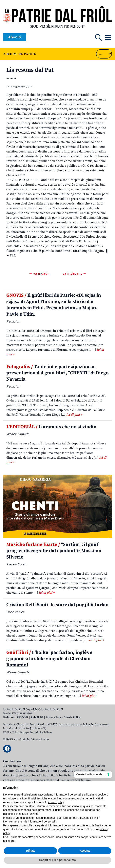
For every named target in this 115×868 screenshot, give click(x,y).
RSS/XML (23, 717)
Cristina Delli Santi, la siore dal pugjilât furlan (57, 605)
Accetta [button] (85, 851)
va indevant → (74, 273)
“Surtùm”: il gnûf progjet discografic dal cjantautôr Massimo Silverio (54, 551)
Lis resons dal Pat (30, 70)
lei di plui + (74, 415)
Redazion (9, 717)
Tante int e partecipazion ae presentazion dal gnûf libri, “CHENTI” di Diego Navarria (57, 373)
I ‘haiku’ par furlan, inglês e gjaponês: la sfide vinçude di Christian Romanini (49, 659)
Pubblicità (37, 717)
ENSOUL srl (10, 740)
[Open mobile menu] (108, 37)
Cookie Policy (72, 717)
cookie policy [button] (56, 802)
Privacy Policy (54, 717)
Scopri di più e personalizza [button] (57, 860)
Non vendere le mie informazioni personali (29, 822)
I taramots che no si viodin (51, 427)
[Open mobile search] (98, 37)
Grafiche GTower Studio (34, 740)
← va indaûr (39, 273)
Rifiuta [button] (30, 851)
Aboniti (15, 37)
